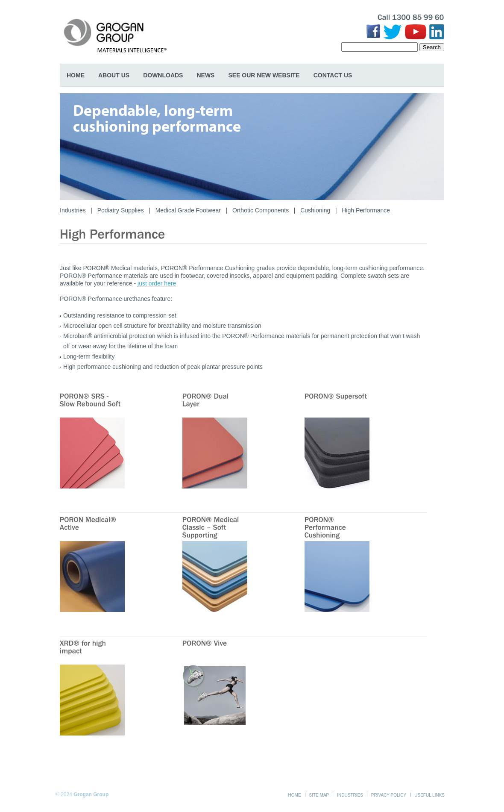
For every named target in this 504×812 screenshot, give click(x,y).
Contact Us (333, 75)
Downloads (163, 75)
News (205, 75)
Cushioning (315, 210)
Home (76, 75)
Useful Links (429, 795)
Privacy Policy (389, 795)
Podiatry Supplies (121, 210)
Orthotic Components (261, 210)
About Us (114, 75)
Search (432, 47)
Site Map (319, 795)
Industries (73, 210)
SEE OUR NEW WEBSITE (264, 75)
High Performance (366, 210)
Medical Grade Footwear (188, 210)
